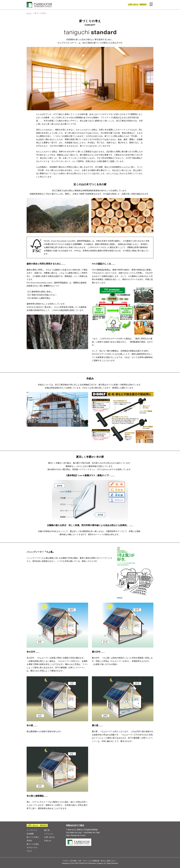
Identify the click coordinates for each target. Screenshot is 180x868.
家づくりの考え (33, 837)
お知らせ (48, 841)
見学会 (29, 841)
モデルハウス (32, 848)
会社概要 (30, 834)
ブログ (29, 851)
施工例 (47, 830)
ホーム (30, 13)
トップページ (32, 830)
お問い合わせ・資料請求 (37, 825)
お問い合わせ (137, 4)
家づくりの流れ (33, 844)
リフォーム (49, 834)
